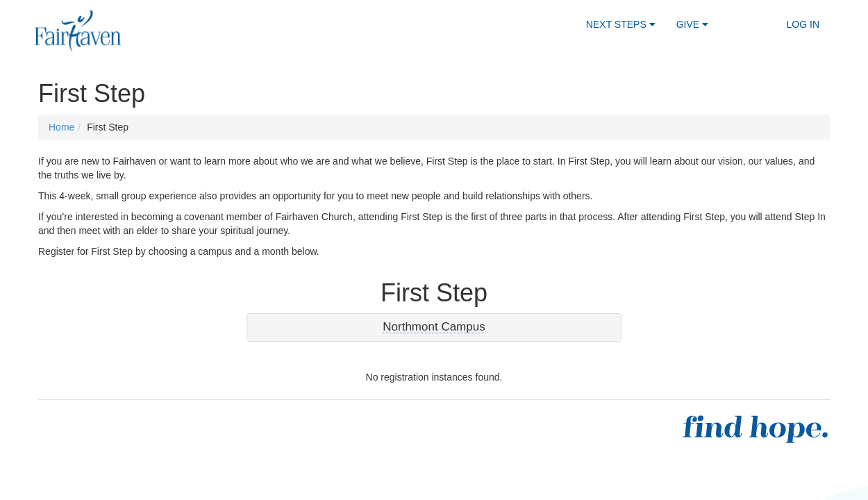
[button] (434, 327)
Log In (803, 24)
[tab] (434, 327)
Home (61, 127)
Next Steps (621, 24)
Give (692, 24)
